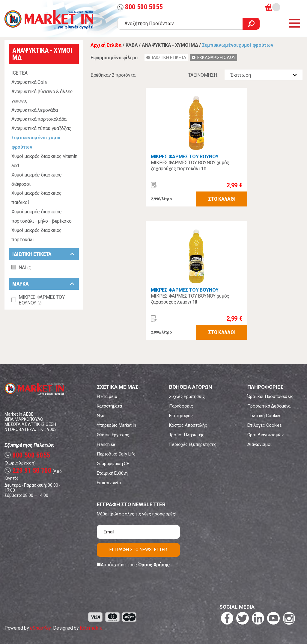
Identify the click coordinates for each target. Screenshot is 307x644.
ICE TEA (19, 73)
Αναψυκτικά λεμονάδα (35, 110)
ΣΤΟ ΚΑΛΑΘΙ (222, 199)
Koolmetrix (91, 628)
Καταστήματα (109, 406)
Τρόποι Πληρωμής (187, 435)
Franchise (106, 444)
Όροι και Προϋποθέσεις (270, 396)
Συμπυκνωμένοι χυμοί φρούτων (36, 142)
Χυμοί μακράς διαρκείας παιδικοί (37, 198)
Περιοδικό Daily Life (116, 454)
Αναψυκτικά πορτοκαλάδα (39, 119)
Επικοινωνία (109, 483)
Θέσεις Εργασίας (113, 435)
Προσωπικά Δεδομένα (269, 406)
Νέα (101, 416)
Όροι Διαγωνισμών (265, 435)
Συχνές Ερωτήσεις (187, 396)
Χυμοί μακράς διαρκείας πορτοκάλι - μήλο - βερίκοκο (41, 216)
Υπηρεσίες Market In (116, 425)
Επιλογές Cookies (265, 425)
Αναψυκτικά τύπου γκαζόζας (41, 128)
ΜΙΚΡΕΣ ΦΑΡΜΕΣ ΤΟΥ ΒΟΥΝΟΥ (185, 157)
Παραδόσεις (181, 406)
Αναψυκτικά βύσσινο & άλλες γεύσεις (42, 96)
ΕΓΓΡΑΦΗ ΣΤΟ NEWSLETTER (138, 550)
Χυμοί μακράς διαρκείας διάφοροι (37, 180)
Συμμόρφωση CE (113, 464)
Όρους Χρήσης (154, 565)
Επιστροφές (181, 416)
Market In (49, 20)
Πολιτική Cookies (264, 416)
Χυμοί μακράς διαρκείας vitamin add (44, 161)
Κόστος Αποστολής (188, 425)
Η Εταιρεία (107, 396)
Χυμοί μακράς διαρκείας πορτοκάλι (37, 235)
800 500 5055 (140, 7)
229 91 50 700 (28, 471)
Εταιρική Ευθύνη (112, 473)
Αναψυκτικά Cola (29, 82)
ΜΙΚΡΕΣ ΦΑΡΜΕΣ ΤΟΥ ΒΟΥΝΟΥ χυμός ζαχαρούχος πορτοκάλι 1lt (190, 166)
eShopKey (40, 628)
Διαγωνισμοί (259, 444)
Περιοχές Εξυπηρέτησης (193, 444)
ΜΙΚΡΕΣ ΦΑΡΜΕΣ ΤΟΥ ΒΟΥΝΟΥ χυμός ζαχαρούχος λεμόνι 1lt (190, 299)
